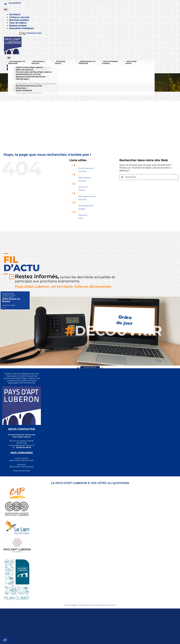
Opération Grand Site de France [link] (30, 77)
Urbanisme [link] (21, 88)
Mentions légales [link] (71, 605)
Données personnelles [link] (87, 605)
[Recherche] (122, 177)
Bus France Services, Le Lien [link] (29, 86)
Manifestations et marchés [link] (28, 74)
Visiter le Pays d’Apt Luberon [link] (29, 67)
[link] (12, 4)
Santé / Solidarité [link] (24, 90)
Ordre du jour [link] (9, 295)
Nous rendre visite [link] (22, 471)
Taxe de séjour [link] (22, 79)
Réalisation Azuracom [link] (106, 605)
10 (102, 368)
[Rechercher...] (149, 177)
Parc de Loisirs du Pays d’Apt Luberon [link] (33, 72)
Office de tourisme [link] (24, 70)
